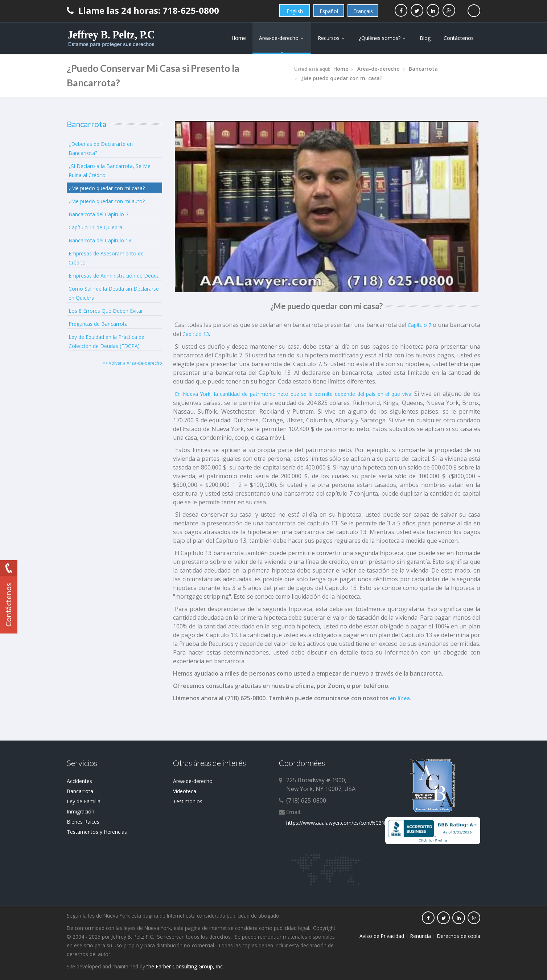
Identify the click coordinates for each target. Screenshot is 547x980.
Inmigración (81, 811)
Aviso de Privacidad (382, 936)
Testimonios (188, 801)
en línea (400, 698)
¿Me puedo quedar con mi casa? (342, 78)
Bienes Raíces (83, 822)
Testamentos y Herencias (97, 832)
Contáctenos (459, 38)
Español (329, 11)
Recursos (332, 38)
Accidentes (79, 781)
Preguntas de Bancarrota (98, 324)
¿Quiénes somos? (383, 38)
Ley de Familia (84, 801)
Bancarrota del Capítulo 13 (100, 240)
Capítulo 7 (419, 325)
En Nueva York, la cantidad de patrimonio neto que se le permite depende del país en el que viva (292, 394)
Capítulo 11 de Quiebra (95, 227)
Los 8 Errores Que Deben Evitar (106, 311)
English (295, 11)
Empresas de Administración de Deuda (114, 276)
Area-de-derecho (282, 38)
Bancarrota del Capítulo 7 (98, 214)
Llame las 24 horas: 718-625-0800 (143, 10)
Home (239, 38)
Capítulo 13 (196, 334)
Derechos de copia (459, 936)
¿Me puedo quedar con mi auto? (107, 201)
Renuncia (421, 936)
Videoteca (185, 791)
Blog (425, 38)
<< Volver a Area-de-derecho (132, 363)
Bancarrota (423, 69)
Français (363, 11)
